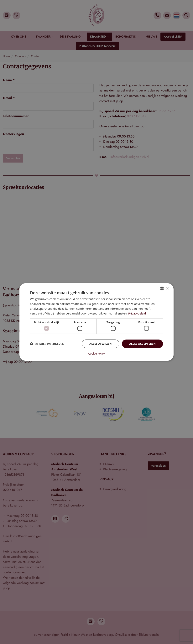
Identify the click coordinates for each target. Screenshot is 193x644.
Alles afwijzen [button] (100, 344)
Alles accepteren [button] (142, 344)
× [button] (167, 288)
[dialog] (96, 322)
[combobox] (162, 288)
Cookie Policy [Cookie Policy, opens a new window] (96, 354)
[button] (47, 344)
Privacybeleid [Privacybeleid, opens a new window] (137, 313)
